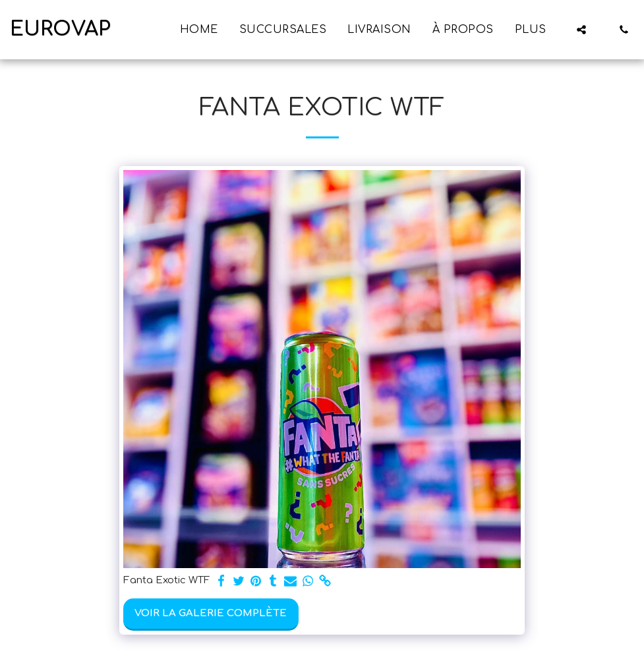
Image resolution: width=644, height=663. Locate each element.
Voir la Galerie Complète (211, 613)
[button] (581, 30)
